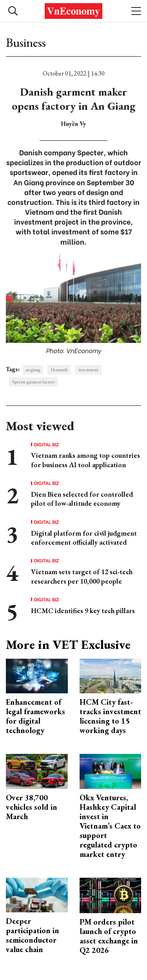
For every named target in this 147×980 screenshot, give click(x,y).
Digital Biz (47, 444)
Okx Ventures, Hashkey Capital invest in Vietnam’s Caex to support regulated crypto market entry (110, 826)
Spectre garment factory (34, 382)
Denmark (59, 370)
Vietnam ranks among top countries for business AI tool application (85, 460)
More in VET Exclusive (68, 645)
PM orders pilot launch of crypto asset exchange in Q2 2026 (109, 936)
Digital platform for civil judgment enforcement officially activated (84, 538)
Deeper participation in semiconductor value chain (33, 935)
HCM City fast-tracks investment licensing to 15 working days (110, 716)
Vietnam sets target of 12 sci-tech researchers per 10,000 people (82, 576)
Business (26, 42)
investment (88, 370)
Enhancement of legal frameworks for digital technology (35, 716)
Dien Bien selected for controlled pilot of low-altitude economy (82, 499)
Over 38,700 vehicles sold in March (32, 807)
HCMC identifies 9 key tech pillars (83, 611)
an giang (33, 370)
